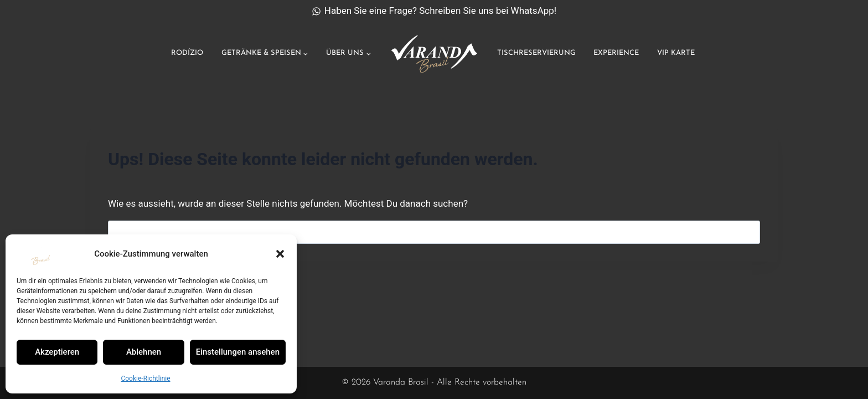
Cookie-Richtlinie (145, 378)
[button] (280, 254)
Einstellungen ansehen (238, 352)
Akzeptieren (57, 352)
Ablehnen (144, 352)
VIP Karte (676, 53)
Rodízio (187, 53)
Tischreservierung (536, 53)
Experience (616, 53)
